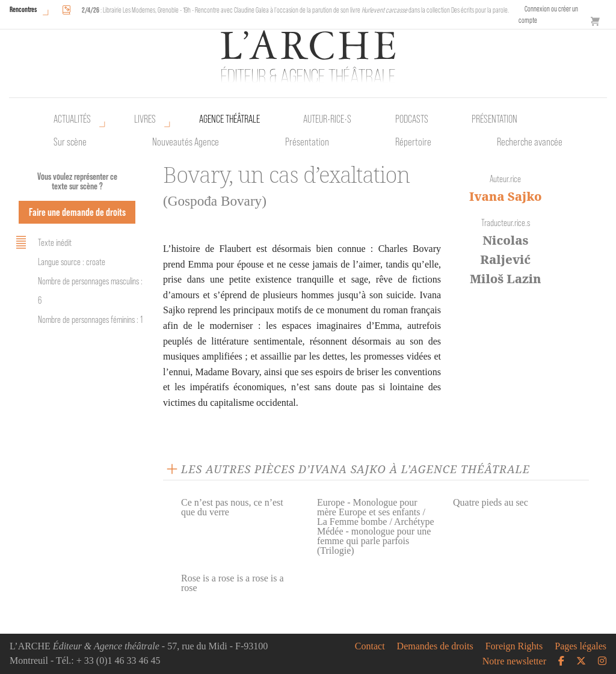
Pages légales (581, 646)
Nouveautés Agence (186, 142)
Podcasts (412, 119)
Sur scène (70, 142)
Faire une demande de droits (77, 212)
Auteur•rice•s (327, 119)
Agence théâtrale (229, 119)
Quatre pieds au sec (491, 502)
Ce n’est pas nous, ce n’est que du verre (232, 507)
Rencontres (23, 9)
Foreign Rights (514, 646)
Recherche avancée (530, 142)
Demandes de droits (435, 646)
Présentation (307, 142)
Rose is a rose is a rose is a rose (233, 583)
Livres (145, 119)
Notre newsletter (514, 661)
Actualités (72, 119)
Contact (370, 646)
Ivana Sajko (506, 196)
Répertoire (413, 142)
